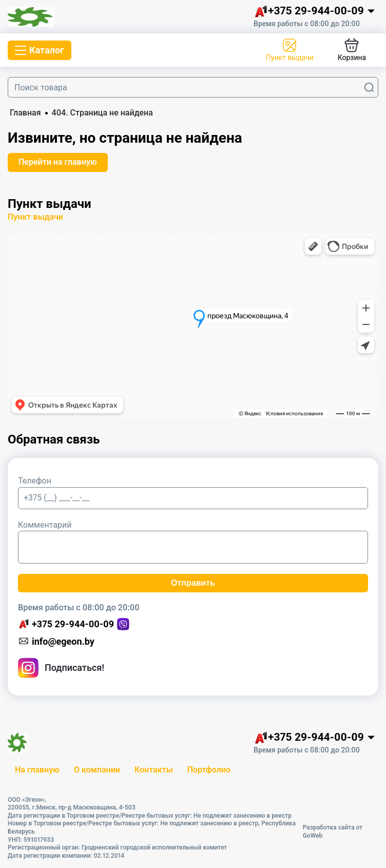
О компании (97, 770)
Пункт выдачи (35, 217)
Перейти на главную (58, 162)
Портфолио (209, 770)
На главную (37, 770)
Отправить (193, 583)
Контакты (154, 770)
